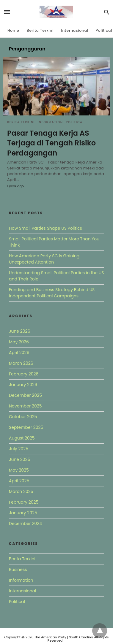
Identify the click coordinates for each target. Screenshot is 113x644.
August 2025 (22, 438)
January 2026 (23, 385)
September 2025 (26, 427)
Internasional (74, 30)
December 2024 (25, 524)
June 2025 (19, 459)
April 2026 (19, 353)
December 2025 (25, 395)
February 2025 (24, 502)
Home (13, 30)
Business (18, 570)
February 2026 (24, 374)
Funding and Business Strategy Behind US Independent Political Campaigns (52, 293)
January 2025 (23, 513)
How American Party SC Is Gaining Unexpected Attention (44, 259)
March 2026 (21, 363)
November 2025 (25, 406)
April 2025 (19, 481)
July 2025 (19, 449)
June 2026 (20, 331)
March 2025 (21, 491)
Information (50, 122)
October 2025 (23, 417)
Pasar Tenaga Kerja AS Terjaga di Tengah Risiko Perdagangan (51, 143)
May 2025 (19, 470)
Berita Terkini (40, 30)
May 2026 (19, 342)
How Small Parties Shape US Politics (45, 228)
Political (104, 30)
